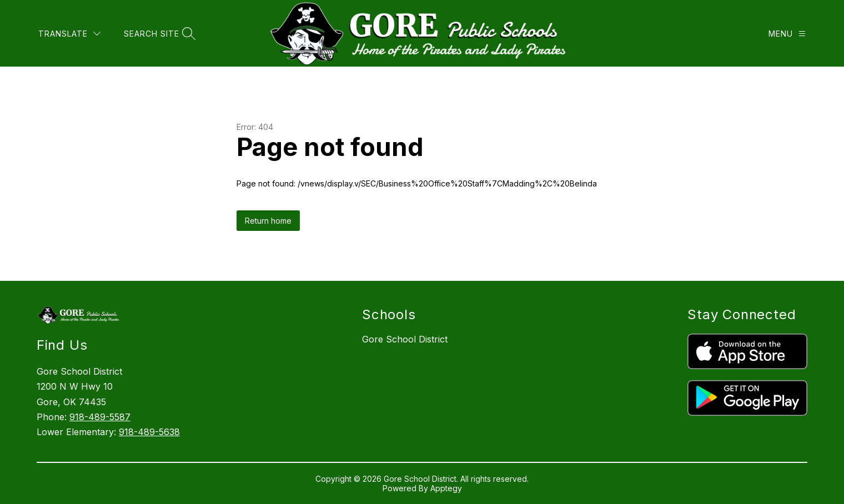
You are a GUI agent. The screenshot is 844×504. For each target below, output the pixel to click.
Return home (268, 221)
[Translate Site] (69, 34)
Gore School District (405, 339)
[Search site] (158, 34)
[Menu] (787, 34)
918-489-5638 (149, 432)
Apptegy (446, 488)
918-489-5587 (100, 417)
